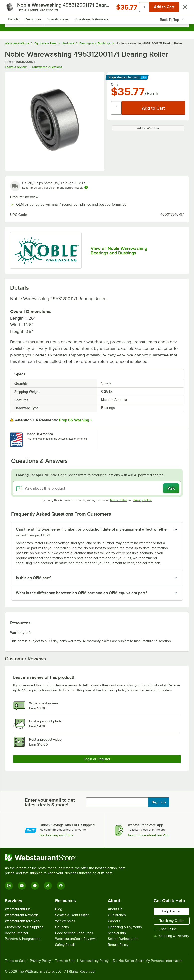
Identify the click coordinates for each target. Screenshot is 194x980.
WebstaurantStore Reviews (76, 939)
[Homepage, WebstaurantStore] (97, 9)
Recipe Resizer (17, 933)
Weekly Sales (65, 921)
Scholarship (117, 933)
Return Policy (118, 945)
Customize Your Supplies (24, 927)
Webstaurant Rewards (22, 915)
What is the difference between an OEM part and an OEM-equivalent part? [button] (82, 593)
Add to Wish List (148, 128)
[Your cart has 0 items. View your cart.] (181, 9)
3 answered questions (46, 67)
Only (114, 84)
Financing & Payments (125, 927)
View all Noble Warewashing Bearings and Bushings (119, 251)
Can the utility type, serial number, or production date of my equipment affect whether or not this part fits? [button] (92, 532)
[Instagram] (9, 886)
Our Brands (117, 915)
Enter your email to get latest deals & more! (50, 802)
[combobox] (97, 22)
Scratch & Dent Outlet (72, 915)
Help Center (171, 911)
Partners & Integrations (23, 939)
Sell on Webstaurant (123, 939)
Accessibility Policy (94, 961)
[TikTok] (48, 886)
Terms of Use (118, 500)
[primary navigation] (16, 9)
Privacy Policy (143, 500)
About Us (115, 909)
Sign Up (159, 802)
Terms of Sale (15, 961)
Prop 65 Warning (74, 420)
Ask (171, 488)
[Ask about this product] (97, 488)
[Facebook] (35, 886)
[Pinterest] (61, 886)
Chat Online (165, 929)
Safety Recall (65, 945)
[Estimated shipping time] (86, 187)
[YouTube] (22, 886)
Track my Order (172, 921)
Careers (114, 921)
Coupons (62, 927)
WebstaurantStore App (22, 921)
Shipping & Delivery (171, 936)
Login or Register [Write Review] (97, 759)
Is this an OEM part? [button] (34, 578)
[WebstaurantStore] (67, 858)
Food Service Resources (74, 933)
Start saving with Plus (56, 835)
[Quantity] (116, 108)
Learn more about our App (149, 835)
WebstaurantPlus (18, 909)
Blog (59, 909)
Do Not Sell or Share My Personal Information (148, 961)
